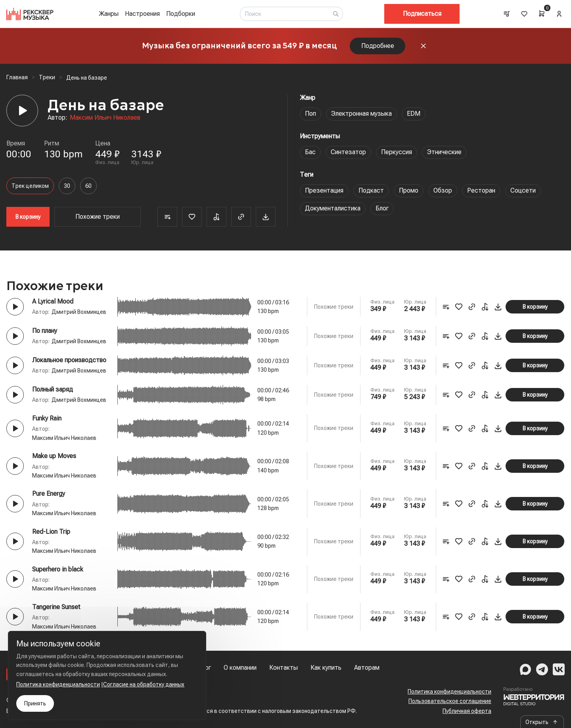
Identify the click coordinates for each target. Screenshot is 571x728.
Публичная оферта (467, 711)
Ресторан (481, 190)
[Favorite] (192, 217)
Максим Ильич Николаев (105, 118)
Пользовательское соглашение (450, 701)
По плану (45, 331)
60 (88, 186)
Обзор (443, 190)
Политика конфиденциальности (449, 692)
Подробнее (378, 46)
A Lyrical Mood (53, 301)
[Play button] (15, 307)
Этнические (444, 152)
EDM (414, 114)
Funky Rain (47, 418)
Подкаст (371, 190)
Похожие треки (98, 217)
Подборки (181, 14)
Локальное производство (69, 360)
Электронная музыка (361, 114)
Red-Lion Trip (51, 532)
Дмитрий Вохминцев (79, 312)
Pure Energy (49, 494)
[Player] (22, 111)
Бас (310, 152)
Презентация (324, 190)
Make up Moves (54, 456)
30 (67, 186)
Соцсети (523, 190)
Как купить (326, 668)
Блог (382, 208)
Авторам (367, 668)
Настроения (142, 14)
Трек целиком (30, 186)
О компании (240, 668)
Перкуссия (397, 152)
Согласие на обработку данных (144, 684)
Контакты (284, 668)
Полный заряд (53, 389)
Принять (35, 703)
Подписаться (422, 14)
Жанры (109, 14)
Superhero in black (58, 569)
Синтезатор (348, 152)
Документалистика (333, 208)
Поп (310, 114)
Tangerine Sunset (56, 607)
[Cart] (542, 13)
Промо (409, 190)
